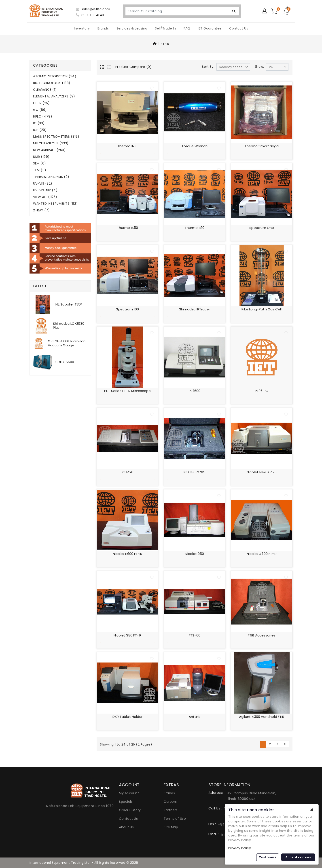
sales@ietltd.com (93, 9)
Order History (130, 811)
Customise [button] (268, 857)
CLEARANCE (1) (45, 90)
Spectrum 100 (127, 309)
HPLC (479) (43, 117)
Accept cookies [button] (298, 857)
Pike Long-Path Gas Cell (262, 309)
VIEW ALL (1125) (45, 197)
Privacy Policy (240, 848)
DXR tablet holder (128, 717)
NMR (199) (41, 157)
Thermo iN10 (127, 146)
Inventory (82, 28)
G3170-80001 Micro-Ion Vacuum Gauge (67, 343)
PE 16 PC (262, 391)
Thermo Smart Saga (262, 146)
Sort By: (208, 67)
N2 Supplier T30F (69, 304)
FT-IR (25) (41, 103)
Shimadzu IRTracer (195, 309)
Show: (259, 67)
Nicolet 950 (194, 554)
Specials (126, 802)
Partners (171, 811)
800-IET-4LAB (90, 15)
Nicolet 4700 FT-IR (262, 554)
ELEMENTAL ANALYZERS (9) (54, 96)
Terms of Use (175, 819)
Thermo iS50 (127, 228)
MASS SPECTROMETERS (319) (56, 137)
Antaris (195, 717)
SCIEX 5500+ (66, 362)
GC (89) (40, 110)
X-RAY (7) (41, 210)
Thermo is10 (195, 228)
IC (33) (39, 123)
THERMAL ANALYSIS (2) (51, 177)
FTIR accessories (262, 635)
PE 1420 (128, 472)
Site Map (171, 828)
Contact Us (239, 28)
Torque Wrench (194, 146)
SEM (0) (40, 163)
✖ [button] (312, 810)
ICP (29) (40, 130)
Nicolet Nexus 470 (262, 472)
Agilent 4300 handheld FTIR (262, 717)
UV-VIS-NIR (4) (45, 190)
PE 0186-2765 (194, 472)
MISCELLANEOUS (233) (51, 143)
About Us (126, 828)
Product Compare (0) (134, 67)
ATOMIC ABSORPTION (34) (55, 76)
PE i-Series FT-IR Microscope (128, 391)
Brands (103, 28)
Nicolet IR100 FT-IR (128, 554)
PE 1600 (195, 391)
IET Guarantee (210, 28)
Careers (170, 802)
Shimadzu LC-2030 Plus (69, 325)
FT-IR (165, 44)
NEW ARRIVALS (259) (49, 150)
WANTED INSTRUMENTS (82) (55, 204)
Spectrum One (262, 228)
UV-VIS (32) (43, 184)
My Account (129, 794)
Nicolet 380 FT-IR (128, 635)
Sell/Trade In (165, 28)
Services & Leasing (132, 28)
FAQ (187, 28)
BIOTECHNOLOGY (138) (52, 83)
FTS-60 (195, 635)
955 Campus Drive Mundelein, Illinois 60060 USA (251, 796)
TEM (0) (40, 170)
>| (285, 745)
